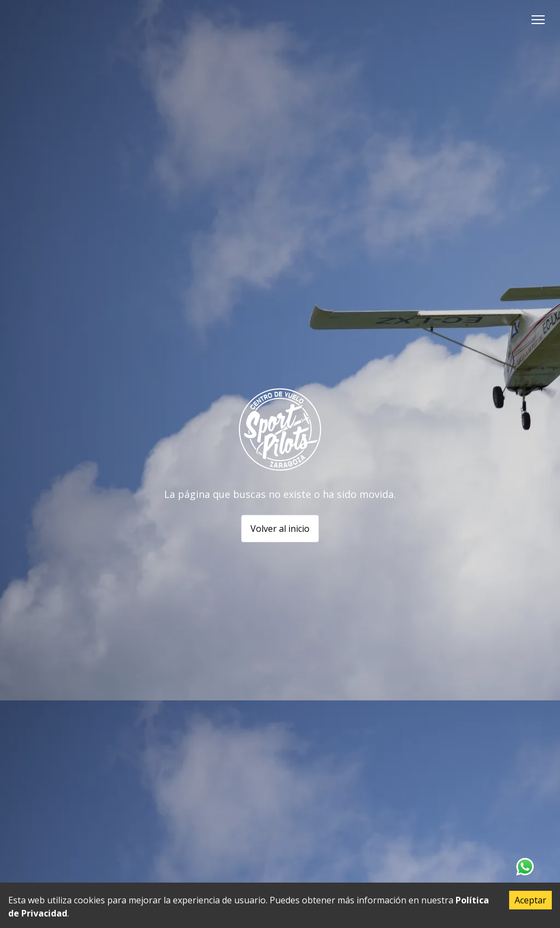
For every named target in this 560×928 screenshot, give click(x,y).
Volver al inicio (280, 529)
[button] (538, 20)
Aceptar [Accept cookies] (530, 900)
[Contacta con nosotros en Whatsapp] (525, 867)
